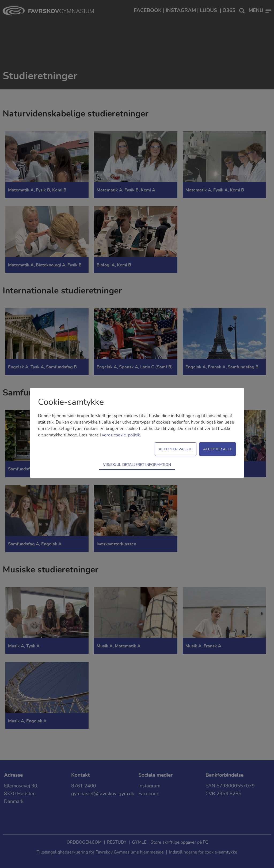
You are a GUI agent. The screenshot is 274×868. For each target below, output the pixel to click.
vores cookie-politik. (121, 435)
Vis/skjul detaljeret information (137, 465)
